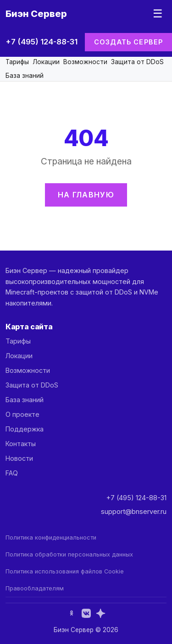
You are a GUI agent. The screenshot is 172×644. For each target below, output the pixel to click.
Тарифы (17, 62)
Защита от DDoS (137, 62)
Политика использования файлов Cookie (65, 571)
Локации (46, 62)
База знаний (25, 76)
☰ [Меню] (158, 14)
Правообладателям (35, 588)
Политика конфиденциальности (51, 538)
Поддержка (25, 429)
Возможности (85, 62)
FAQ (12, 473)
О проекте (22, 414)
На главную (86, 195)
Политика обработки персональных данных (69, 554)
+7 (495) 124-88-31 (42, 42)
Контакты (21, 444)
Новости (19, 458)
